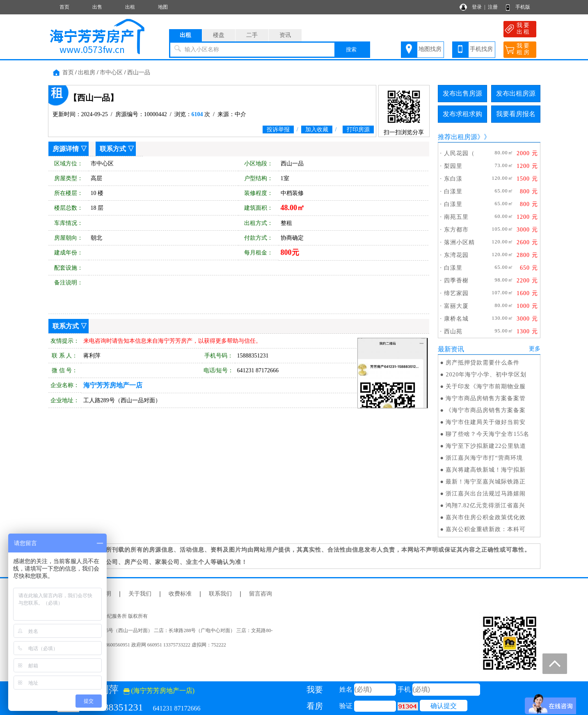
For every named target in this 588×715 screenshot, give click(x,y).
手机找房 (481, 49)
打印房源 (358, 129)
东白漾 (453, 179)
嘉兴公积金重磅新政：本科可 (486, 529)
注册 (493, 7)
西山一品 (139, 72)
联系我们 (220, 594)
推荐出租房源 (458, 137)
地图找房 (430, 49)
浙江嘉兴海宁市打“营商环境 (484, 458)
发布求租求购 (462, 114)
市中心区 (111, 72)
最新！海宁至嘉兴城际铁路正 (486, 482)
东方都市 (456, 230)
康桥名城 (456, 319)
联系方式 (113, 149)
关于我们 (140, 594)
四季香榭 (456, 281)
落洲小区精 (459, 242)
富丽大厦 (456, 306)
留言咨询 (261, 594)
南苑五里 (456, 217)
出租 (130, 7)
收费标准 (180, 594)
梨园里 (453, 166)
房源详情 (66, 149)
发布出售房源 (462, 93)
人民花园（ (459, 153)
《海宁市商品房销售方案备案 (486, 410)
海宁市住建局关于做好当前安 (486, 422)
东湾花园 (456, 255)
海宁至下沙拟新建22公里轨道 (486, 446)
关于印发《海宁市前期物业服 (486, 386)
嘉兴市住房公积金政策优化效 (486, 517)
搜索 (351, 49)
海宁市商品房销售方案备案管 (486, 398)
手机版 (523, 7)
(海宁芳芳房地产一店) (159, 691)
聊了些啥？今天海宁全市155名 (487, 434)
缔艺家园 (456, 293)
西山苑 (453, 331)
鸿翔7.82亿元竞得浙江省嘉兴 (485, 505)
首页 (64, 7)
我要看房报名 (516, 114)
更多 (535, 349)
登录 (477, 7)
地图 (163, 7)
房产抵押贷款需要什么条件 (483, 363)
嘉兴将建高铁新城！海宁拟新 (486, 470)
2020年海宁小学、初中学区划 (486, 375)
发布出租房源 (516, 93)
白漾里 (453, 191)
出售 (97, 7)
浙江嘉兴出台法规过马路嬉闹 (486, 494)
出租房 (87, 72)
